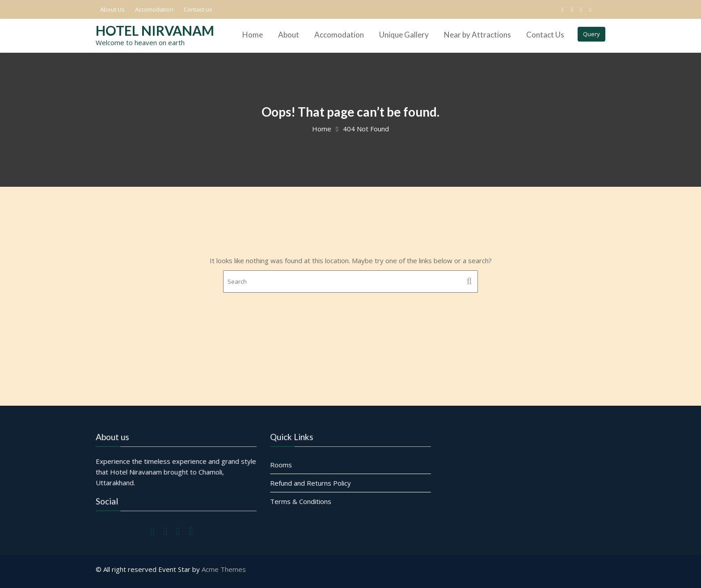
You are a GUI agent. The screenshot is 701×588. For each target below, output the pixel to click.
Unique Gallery (404, 35)
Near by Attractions (477, 35)
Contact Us (545, 35)
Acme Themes (224, 569)
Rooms (282, 465)
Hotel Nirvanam (155, 30)
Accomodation (154, 9)
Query (591, 34)
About (289, 35)
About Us (112, 9)
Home (253, 35)
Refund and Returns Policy (311, 483)
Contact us (198, 9)
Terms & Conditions (301, 501)
